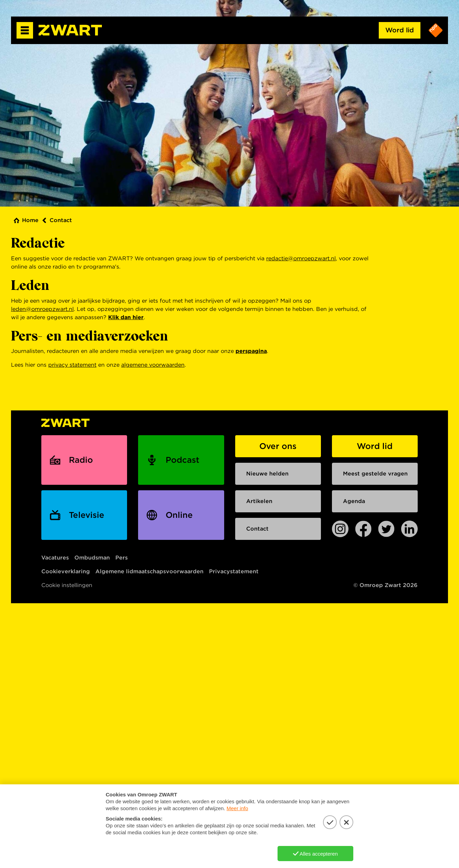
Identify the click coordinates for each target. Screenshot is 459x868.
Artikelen (259, 501)
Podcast (182, 460)
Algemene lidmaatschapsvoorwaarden (149, 571)
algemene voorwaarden (153, 365)
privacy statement (72, 365)
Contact (61, 220)
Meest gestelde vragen (375, 474)
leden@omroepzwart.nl (42, 309)
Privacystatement (234, 571)
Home (30, 220)
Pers (122, 558)
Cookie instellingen (67, 585)
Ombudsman (92, 558)
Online (179, 515)
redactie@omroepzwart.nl (301, 258)
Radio (81, 460)
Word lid (400, 30)
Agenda (354, 501)
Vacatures (55, 558)
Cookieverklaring (66, 571)
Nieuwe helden (267, 474)
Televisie (87, 515)
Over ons (278, 446)
